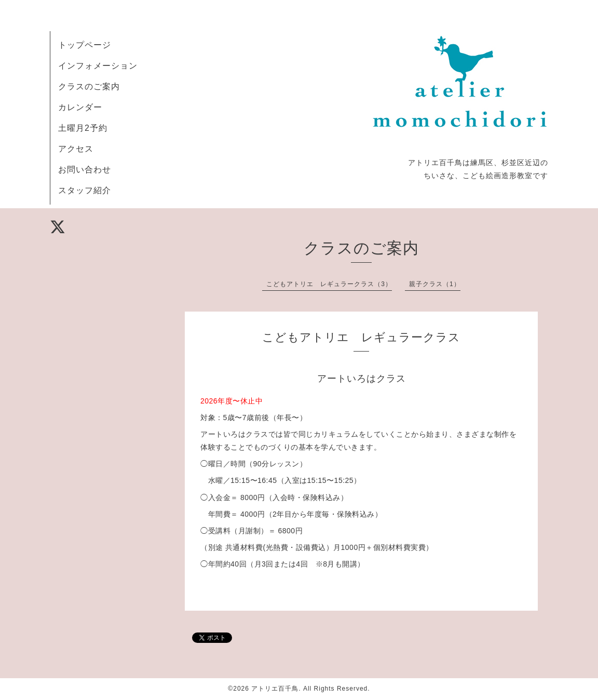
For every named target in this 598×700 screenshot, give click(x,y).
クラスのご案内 (89, 86)
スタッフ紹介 (85, 190)
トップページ (85, 45)
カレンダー (80, 107)
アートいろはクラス (362, 379)
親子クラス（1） (435, 284)
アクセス (76, 149)
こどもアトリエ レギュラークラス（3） (329, 284)
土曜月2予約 (83, 128)
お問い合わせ (85, 170)
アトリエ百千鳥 (275, 689)
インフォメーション (98, 66)
